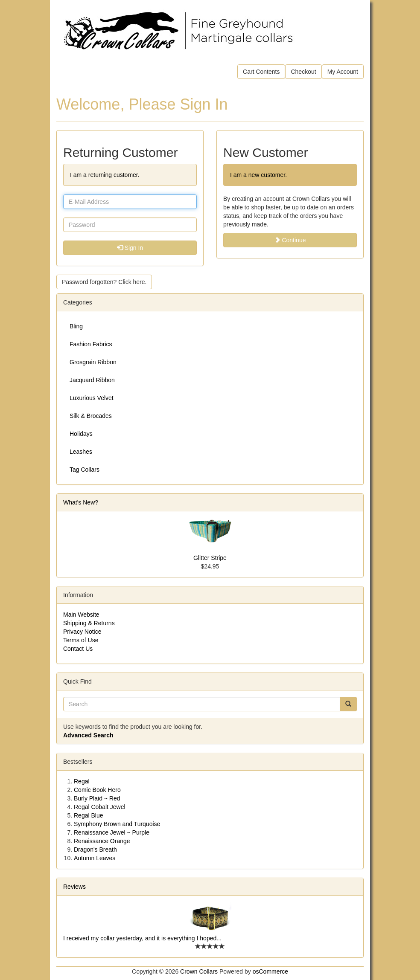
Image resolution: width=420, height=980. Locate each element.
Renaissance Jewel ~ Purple (112, 832)
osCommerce (270, 971)
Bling (76, 326)
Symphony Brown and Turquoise (117, 824)
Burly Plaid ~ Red (97, 798)
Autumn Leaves (95, 858)
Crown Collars (199, 971)
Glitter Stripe (210, 558)
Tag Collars (85, 470)
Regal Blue (89, 815)
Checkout (303, 72)
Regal (82, 781)
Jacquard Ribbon (92, 380)
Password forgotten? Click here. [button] (104, 282)
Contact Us (78, 649)
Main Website (81, 615)
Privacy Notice (82, 632)
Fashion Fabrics (91, 344)
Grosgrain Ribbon (93, 362)
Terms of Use (81, 640)
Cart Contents (261, 72)
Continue (290, 240)
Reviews (74, 887)
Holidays (81, 434)
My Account (343, 72)
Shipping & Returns (89, 623)
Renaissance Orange (102, 841)
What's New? (81, 502)
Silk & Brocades (91, 416)
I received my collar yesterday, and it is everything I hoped (140, 938)
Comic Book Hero (97, 790)
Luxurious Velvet (92, 398)
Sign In (130, 248)
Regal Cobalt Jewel (100, 807)
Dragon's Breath (95, 850)
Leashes (81, 452)
